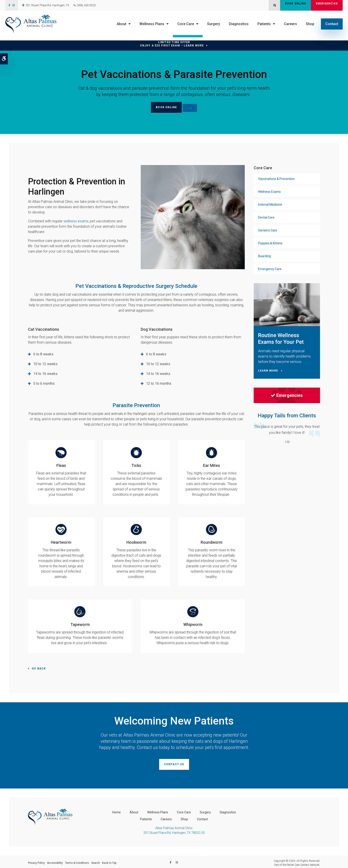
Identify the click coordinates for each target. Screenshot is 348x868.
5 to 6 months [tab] (44, 383)
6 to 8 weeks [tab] (43, 353)
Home (117, 810)
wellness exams (76, 220)
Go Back (39, 668)
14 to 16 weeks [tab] (45, 373)
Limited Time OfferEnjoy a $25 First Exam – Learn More (172, 44)
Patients (264, 24)
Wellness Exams (269, 191)
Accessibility (55, 861)
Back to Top (109, 861)
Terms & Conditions (77, 861)
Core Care (186, 24)
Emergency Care (270, 268)
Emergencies (327, 5)
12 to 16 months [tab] (159, 383)
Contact (332, 24)
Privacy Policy (36, 861)
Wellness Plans (152, 24)
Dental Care (266, 217)
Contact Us (174, 763)
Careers (290, 24)
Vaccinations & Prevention (276, 178)
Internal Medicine (270, 204)
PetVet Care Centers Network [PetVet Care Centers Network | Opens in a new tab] (303, 863)
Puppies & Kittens (270, 242)
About (122, 24)
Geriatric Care (268, 229)
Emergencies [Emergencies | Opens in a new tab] (287, 394)
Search (96, 861)
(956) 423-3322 (86, 5)
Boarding (264, 255)
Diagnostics (239, 24)
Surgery (214, 24)
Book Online (296, 5)
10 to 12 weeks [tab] (45, 363)
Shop (310, 24)
